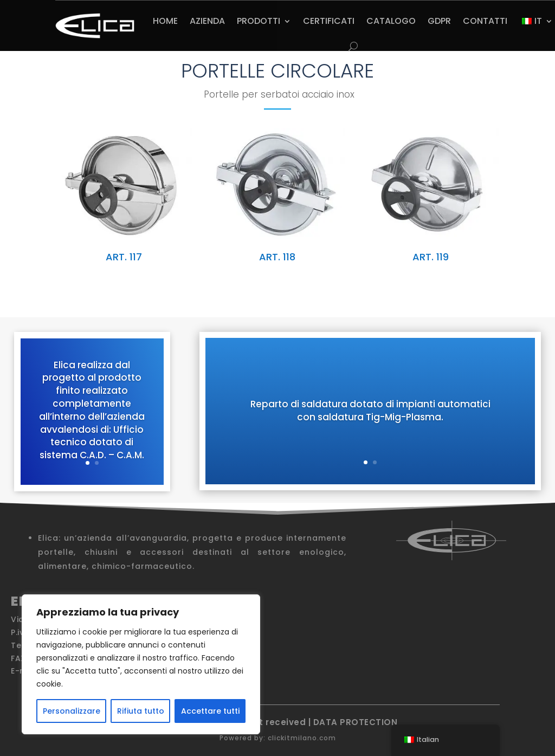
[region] (141, 664)
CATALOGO (391, 21)
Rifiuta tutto (141, 711)
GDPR (439, 21)
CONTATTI (485, 21)
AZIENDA (207, 21)
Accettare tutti (210, 711)
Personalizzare (72, 711)
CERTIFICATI (329, 21)
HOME (165, 21)
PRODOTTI (259, 21)
